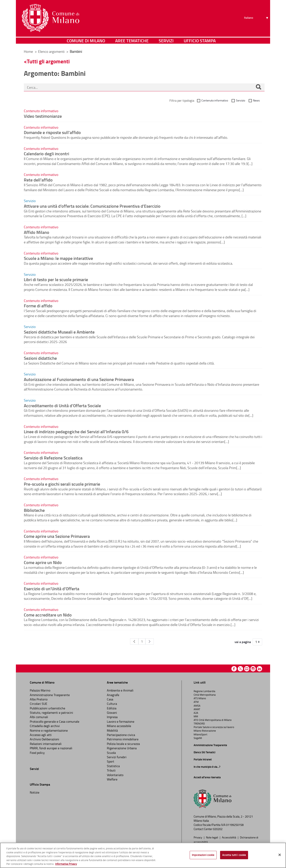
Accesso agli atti (41, 735)
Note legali (212, 837)
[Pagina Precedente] (134, 641)
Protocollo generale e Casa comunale (55, 721)
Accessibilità (229, 837)
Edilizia (112, 708)
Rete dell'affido (38, 180)
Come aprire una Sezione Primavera (57, 536)
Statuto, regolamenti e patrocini (51, 713)
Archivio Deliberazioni (44, 739)
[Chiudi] (280, 855)
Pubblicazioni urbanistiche (47, 708)
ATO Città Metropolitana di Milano (213, 720)
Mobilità (112, 730)
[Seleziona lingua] (257, 18)
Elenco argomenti (52, 51)
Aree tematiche (132, 41)
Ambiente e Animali (120, 690)
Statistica (113, 766)
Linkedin (259, 669)
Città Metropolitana (205, 695)
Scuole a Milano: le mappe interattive (58, 258)
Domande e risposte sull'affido (52, 132)
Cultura (112, 704)
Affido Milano (37, 232)
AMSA (197, 706)
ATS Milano (200, 698)
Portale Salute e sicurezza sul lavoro (214, 727)
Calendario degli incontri (46, 153)
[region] (143, 855)
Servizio (241, 100)
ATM (196, 702)
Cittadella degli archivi (45, 726)
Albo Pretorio (39, 699)
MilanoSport (200, 734)
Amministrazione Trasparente (50, 695)
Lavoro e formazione (121, 721)
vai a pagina (243, 642)
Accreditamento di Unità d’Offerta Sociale (62, 405)
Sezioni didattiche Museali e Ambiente (59, 332)
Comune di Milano (86, 41)
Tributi (111, 770)
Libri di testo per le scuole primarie (56, 279)
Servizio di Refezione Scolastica (53, 458)
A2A (196, 713)
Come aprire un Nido (43, 562)
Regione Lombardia (204, 691)
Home (28, 51)
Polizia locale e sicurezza (123, 744)
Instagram (253, 669)
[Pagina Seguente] (150, 641)
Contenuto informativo (215, 100)
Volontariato (115, 775)
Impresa (112, 717)
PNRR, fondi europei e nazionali (51, 748)
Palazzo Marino (40, 690)
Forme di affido (38, 306)
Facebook (234, 669)
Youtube (247, 669)
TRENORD (199, 723)
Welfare (112, 779)
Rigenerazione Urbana (122, 748)
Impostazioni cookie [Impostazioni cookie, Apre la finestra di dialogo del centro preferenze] (203, 855)
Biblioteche (34, 510)
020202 (218, 829)
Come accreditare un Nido (48, 615)
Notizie (35, 792)
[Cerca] (258, 87)
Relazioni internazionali (46, 744)
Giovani (112, 713)
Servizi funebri (117, 757)
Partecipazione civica (121, 735)
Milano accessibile (119, 726)
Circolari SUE (39, 704)
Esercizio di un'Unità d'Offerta (52, 588)
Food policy (37, 753)
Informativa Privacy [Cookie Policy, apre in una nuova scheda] (66, 864)
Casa (110, 699)
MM (196, 716)
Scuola (111, 753)
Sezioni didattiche (40, 358)
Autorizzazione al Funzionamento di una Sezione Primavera (79, 379)
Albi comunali (39, 717)
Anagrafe (113, 695)
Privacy (198, 837)
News (256, 100)
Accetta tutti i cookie (234, 855)
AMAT (197, 709)
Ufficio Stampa (200, 41)
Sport (111, 761)
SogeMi (198, 738)
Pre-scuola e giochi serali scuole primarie (62, 484)
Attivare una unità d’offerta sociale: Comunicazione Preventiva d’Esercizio (92, 206)
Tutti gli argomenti (48, 61)
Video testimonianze (43, 116)
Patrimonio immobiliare (123, 739)
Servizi (166, 41)
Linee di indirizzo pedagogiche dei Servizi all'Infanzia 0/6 (76, 431)
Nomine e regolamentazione (49, 730)
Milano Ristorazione (205, 731)
